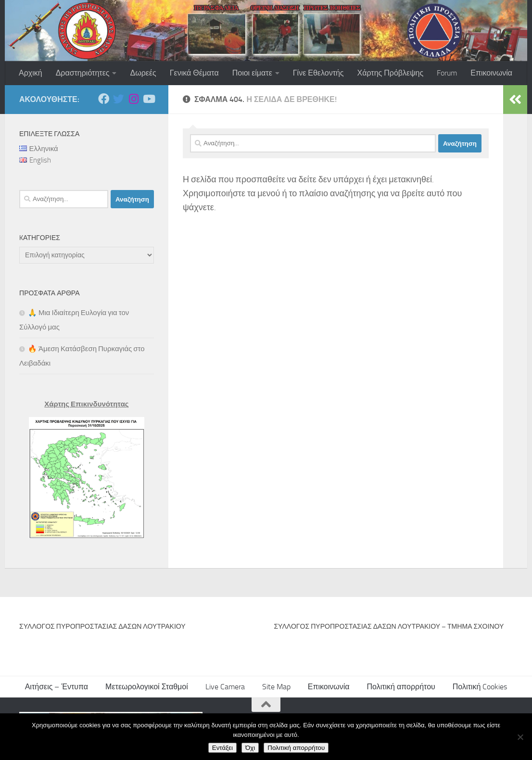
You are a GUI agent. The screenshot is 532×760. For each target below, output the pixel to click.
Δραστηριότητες (83, 73)
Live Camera (225, 687)
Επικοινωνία (491, 73)
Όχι (250, 748)
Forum (447, 73)
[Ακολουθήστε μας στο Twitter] (119, 99)
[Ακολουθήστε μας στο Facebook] (104, 99)
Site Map (276, 687)
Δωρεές (143, 73)
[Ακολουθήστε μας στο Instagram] (133, 99)
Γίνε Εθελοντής (318, 73)
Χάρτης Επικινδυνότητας (86, 404)
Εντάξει (222, 748)
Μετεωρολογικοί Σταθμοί (147, 687)
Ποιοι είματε (252, 73)
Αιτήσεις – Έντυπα (57, 687)
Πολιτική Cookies (480, 687)
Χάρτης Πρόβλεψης (391, 73)
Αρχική (31, 73)
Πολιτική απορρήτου (401, 687)
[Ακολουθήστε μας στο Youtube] (148, 99)
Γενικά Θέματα (194, 73)
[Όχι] (520, 737)
